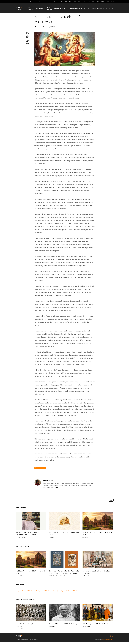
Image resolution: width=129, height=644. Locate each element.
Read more (55, 487)
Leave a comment (40, 468)
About (101, 7)
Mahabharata (31, 593)
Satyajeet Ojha (86, 537)
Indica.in (33, 2)
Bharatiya (64, 7)
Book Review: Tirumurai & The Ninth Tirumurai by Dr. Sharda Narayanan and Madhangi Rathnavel (64, 573)
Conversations (46, 7)
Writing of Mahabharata (73, 593)
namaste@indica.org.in (108, 641)
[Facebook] (27, 37)
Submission (108, 7)
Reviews (90, 7)
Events (41, 2)
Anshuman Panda (87, 576)
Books (56, 2)
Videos (96, 7)
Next (111, 500)
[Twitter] (27, 40)
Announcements (81, 7)
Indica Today (52, 537)
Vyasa (63, 593)
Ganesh (24, 593)
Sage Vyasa (57, 593)
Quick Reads (36, 7)
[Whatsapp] (27, 34)
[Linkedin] (27, 43)
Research (72, 7)
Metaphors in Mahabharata (44, 593)
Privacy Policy (34, 641)
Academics (48, 2)
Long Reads (56, 7)
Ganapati (18, 593)
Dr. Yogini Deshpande (21, 537)
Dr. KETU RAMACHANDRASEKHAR (57, 578)
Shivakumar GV (48, 480)
